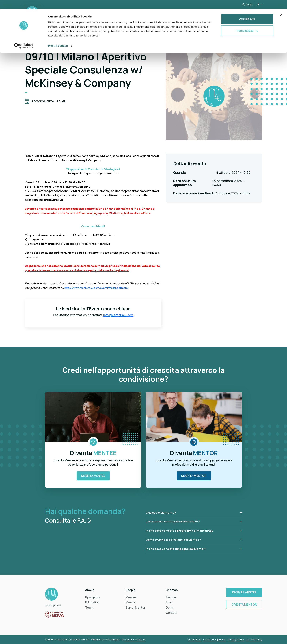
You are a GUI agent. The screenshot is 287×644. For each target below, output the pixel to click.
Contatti (172, 613)
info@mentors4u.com (118, 315)
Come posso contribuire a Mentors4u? (173, 521)
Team (89, 608)
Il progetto (92, 597)
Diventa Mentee (93, 476)
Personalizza (247, 22)
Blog (169, 602)
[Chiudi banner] (281, 6)
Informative (195, 639)
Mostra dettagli (58, 37)
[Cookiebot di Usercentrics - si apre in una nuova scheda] (24, 37)
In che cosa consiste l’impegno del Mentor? (176, 549)
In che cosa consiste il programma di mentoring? (179, 531)
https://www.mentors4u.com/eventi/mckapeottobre (96, 288)
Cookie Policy (254, 639)
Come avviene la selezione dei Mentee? (173, 540)
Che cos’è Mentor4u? (161, 513)
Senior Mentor (135, 608)
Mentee (131, 597)
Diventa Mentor (194, 476)
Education (92, 602)
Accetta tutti (247, 10)
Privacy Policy (236, 639)
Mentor (131, 602)
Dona (169, 608)
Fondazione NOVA (135, 639)
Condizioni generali (215, 639)
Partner (171, 597)
